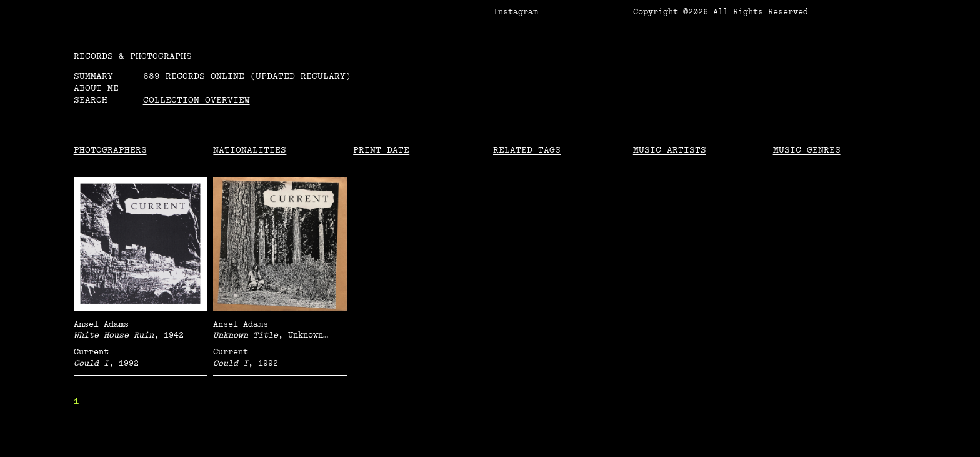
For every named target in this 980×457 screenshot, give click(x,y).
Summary (93, 76)
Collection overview (197, 100)
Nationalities (250, 150)
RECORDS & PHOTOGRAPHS (133, 56)
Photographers (110, 150)
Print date (381, 150)
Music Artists (670, 150)
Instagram (516, 12)
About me (96, 88)
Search (91, 100)
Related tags (527, 150)
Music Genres (807, 150)
